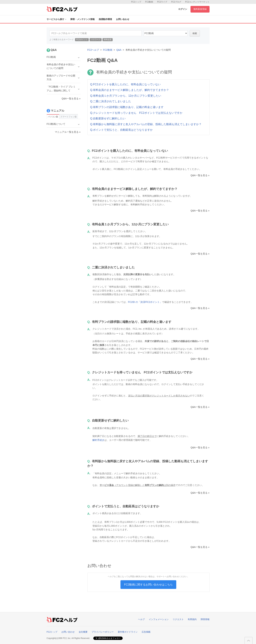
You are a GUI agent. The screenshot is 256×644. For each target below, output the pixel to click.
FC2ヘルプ (93, 50)
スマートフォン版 (69, 117)
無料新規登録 (200, 9)
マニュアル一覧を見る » (68, 132)
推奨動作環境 (105, 19)
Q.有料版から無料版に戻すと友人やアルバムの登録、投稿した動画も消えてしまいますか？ (146, 124)
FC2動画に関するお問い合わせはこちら (148, 585)
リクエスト (178, 619)
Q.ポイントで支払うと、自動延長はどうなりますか (122, 130)
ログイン (183, 9)
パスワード (96, 40)
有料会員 (108, 40)
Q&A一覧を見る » (200, 175)
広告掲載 (146, 632)
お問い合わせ (123, 19)
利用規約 (192, 619)
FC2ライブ (162, 2)
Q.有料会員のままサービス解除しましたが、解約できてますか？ (130, 90)
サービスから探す (56, 19)
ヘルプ (141, 619)
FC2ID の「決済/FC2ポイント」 (145, 302)
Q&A (119, 50)
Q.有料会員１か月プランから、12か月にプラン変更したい (126, 96)
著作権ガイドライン (128, 632)
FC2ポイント (82, 40)
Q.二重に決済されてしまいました (111, 101)
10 (166, 33)
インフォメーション (159, 619)
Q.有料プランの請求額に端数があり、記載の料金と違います (127, 107)
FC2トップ (136, 2)
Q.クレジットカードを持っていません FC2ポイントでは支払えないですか (136, 113)
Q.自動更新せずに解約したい (108, 118)
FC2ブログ (176, 2)
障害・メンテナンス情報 (83, 19)
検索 (195, 33)
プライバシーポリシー (103, 632)
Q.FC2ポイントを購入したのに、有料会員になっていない (125, 84)
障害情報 (205, 619)
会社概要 (83, 632)
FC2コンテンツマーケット (197, 2)
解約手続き (98, 440)
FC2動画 (149, 2)
